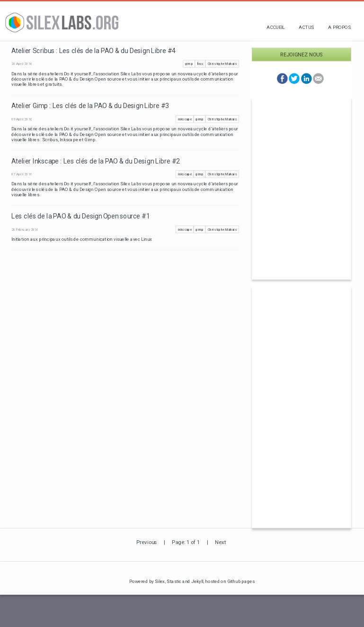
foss (200, 64)
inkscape (185, 119)
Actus (306, 27)
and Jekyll (193, 581)
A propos (339, 27)
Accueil (275, 27)
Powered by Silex (147, 581)
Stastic (174, 581)
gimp (189, 64)
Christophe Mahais (222, 64)
